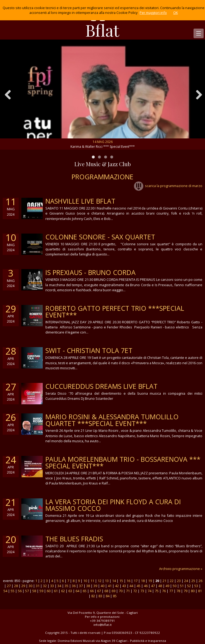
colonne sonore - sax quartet (100, 237)
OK (176, 13)
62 (63, 591)
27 (9, 586)
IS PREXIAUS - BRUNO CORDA (90, 272)
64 (77, 591)
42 (117, 586)
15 (121, 581)
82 (93, 596)
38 (88, 586)
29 (23, 586)
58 (34, 591)
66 (92, 591)
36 (74, 586)
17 (136, 581)
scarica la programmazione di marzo (168, 186)
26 (200, 581)
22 (172, 581)
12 (100, 581)
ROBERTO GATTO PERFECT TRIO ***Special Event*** (115, 311)
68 (106, 591)
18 (143, 581)
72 (135, 591)
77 (171, 591)
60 (49, 591)
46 (146, 586)
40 (102, 586)
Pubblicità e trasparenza (148, 641)
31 (38, 586)
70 (121, 591)
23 (179, 581)
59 (41, 591)
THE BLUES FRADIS (74, 539)
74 (149, 591)
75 (157, 591)
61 (56, 591)
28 (16, 586)
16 (128, 581)
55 (13, 591)
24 (186, 581)
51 (182, 586)
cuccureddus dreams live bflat (101, 386)
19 (150, 581)
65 (85, 591)
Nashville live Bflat (80, 201)
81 (200, 591)
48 (160, 586)
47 (153, 586)
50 (175, 586)
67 (99, 591)
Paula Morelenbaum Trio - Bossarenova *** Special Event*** (123, 462)
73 (142, 591)
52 (189, 586)
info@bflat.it (102, 625)
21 (164, 581)
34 (59, 586)
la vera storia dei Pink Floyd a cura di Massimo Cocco (113, 505)
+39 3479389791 (102, 621)
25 (193, 581)
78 (178, 591)
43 (124, 586)
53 (196, 586)
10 (85, 581)
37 (81, 586)
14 (114, 581)
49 (167, 586)
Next (197, 95)
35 (66, 586)
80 (193, 591)
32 (45, 586)
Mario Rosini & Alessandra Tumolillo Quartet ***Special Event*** (112, 420)
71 (128, 591)
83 (100, 596)
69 (113, 591)
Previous (8, 95)
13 (107, 581)
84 (108, 596)
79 (186, 591)
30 (30, 586)
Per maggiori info (153, 13)
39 (95, 586)
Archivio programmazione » (181, 569)
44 (131, 586)
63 (70, 591)
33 (52, 586)
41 (110, 586)
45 (139, 586)
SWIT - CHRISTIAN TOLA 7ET (89, 350)
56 (20, 591)
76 (164, 591)
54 (5, 591)
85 (115, 596)
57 (27, 591)
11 (92, 581)
